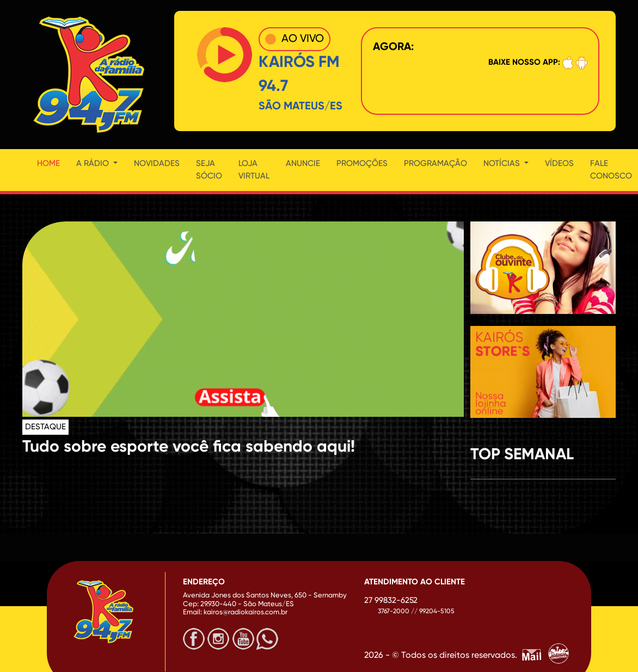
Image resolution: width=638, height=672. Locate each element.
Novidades (157, 164)
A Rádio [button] (94, 164)
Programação (435, 164)
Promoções (362, 164)
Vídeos (559, 164)
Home (48, 164)
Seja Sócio (209, 170)
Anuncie (303, 164)
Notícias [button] (503, 164)
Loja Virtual (254, 170)
